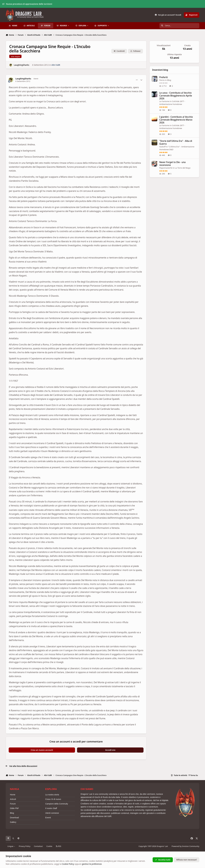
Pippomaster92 (166, 168)
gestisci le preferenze (92, 864)
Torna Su (193, 775)
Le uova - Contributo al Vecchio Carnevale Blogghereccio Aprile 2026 (176, 96)
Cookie (49, 846)
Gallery (13, 822)
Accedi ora (110, 750)
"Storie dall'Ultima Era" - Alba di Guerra (176, 142)
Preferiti (164, 77)
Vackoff (162, 147)
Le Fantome (164, 101)
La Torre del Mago (183, 168)
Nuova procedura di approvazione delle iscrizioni (27, 4)
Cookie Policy (68, 864)
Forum (13, 804)
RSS (59, 846)
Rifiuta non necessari (187, 860)
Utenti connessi (52, 813)
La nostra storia (52, 795)
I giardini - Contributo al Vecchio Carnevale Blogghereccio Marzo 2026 (176, 120)
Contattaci (38, 846)
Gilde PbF (14, 808)
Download (14, 818)
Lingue (11, 846)
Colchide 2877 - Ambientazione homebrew (172, 103)
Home (13, 795)
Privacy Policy (25, 846)
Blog (169, 80)
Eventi (48, 818)
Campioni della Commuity (57, 804)
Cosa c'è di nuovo (53, 799)
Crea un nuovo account (42, 750)
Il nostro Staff (51, 808)
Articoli (13, 799)
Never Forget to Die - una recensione (172, 164)
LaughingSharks (21, 65)
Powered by (185, 846)
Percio (162, 80)
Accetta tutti (163, 860)
